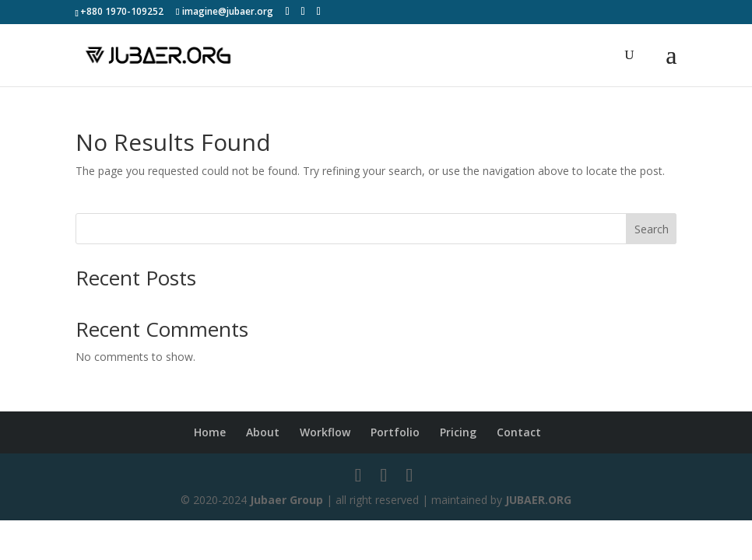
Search (652, 229)
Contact (519, 432)
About (263, 432)
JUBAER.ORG (538, 500)
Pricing (458, 432)
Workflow (325, 432)
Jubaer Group (286, 500)
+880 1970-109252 (122, 11)
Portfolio (395, 432)
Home (210, 432)
